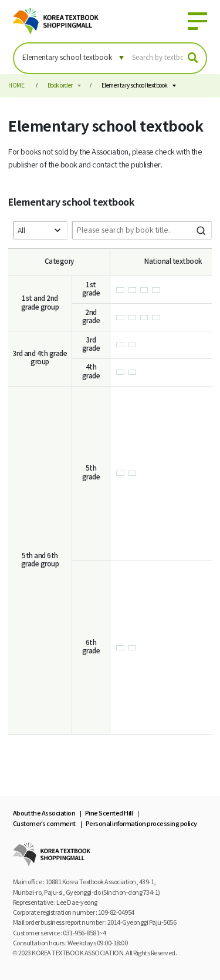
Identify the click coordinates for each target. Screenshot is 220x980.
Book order (60, 86)
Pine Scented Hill (109, 813)
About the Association (44, 813)
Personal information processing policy (141, 824)
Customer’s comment (44, 824)
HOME (16, 86)
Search (201, 230)
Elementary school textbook (135, 86)
